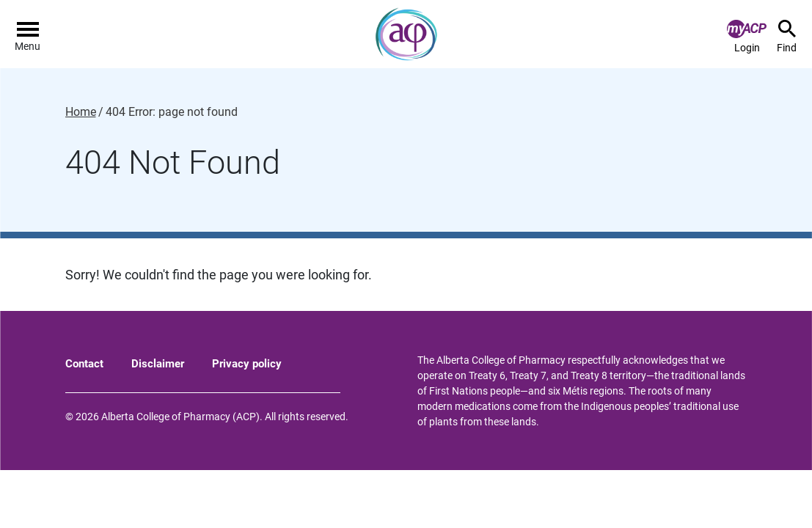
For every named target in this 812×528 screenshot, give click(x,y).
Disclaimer (158, 364)
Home (81, 112)
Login (747, 37)
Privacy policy (247, 364)
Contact (84, 364)
